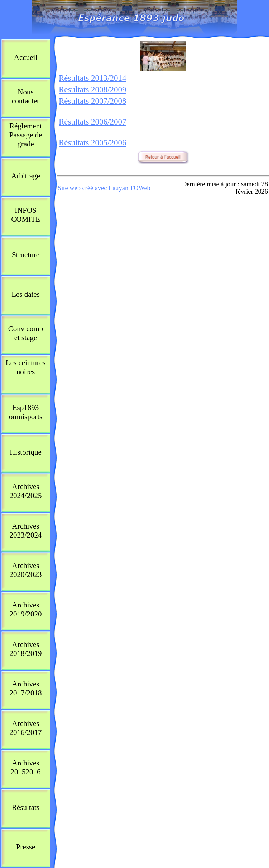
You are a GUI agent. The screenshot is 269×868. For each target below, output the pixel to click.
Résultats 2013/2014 (92, 78)
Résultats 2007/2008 (92, 101)
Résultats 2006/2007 (92, 122)
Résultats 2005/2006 (92, 143)
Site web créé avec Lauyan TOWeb (104, 188)
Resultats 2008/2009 (92, 90)
